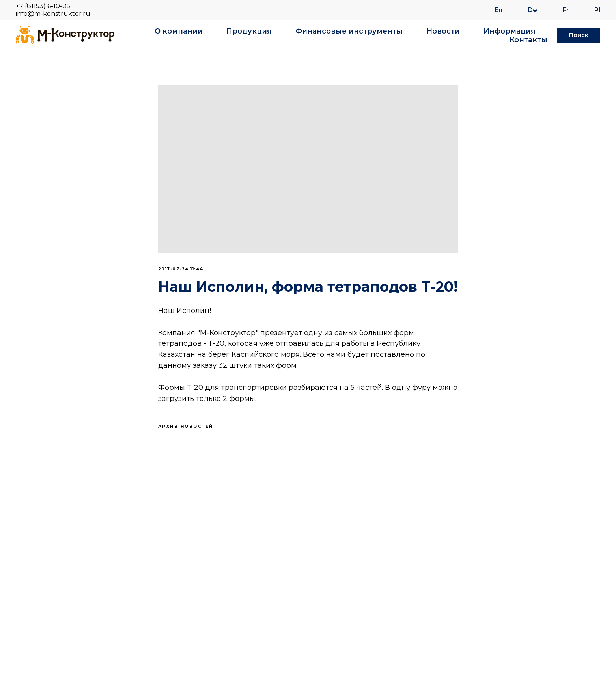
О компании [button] (179, 31)
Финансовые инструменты (349, 31)
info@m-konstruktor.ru (53, 14)
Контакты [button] (528, 40)
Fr (566, 10)
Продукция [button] (249, 31)
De (532, 10)
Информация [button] (510, 31)
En (498, 10)
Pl (597, 10)
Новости (443, 31)
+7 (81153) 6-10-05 (43, 6)
